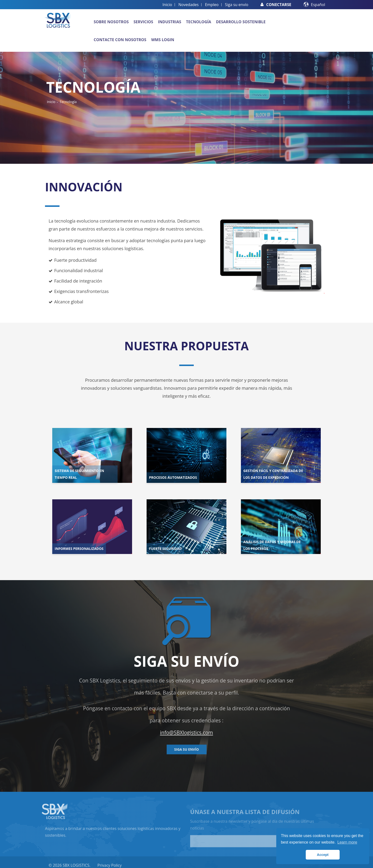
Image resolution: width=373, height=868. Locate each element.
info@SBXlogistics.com (186, 733)
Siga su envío (237, 5)
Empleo (212, 5)
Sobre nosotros (111, 22)
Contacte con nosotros (120, 40)
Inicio (167, 5)
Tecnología (199, 22)
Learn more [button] (347, 842)
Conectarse (276, 5)
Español (318, 5)
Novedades (189, 5)
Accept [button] (323, 855)
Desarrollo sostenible (241, 22)
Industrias (170, 22)
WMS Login (163, 40)
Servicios (143, 22)
